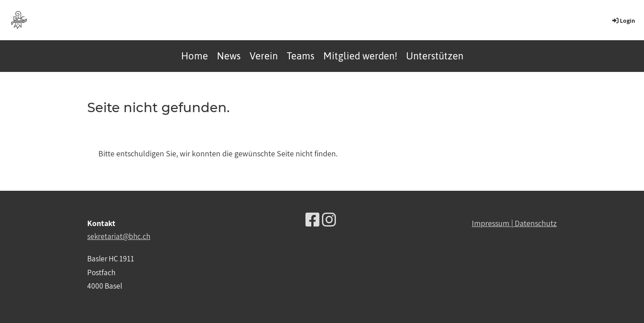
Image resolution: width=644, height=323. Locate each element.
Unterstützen (435, 56)
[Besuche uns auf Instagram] (329, 220)
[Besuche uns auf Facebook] (313, 220)
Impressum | (493, 223)
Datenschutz (536, 223)
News (229, 56)
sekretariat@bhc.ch (119, 236)
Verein (264, 56)
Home (195, 56)
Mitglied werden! (360, 56)
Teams (301, 56)
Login (623, 21)
